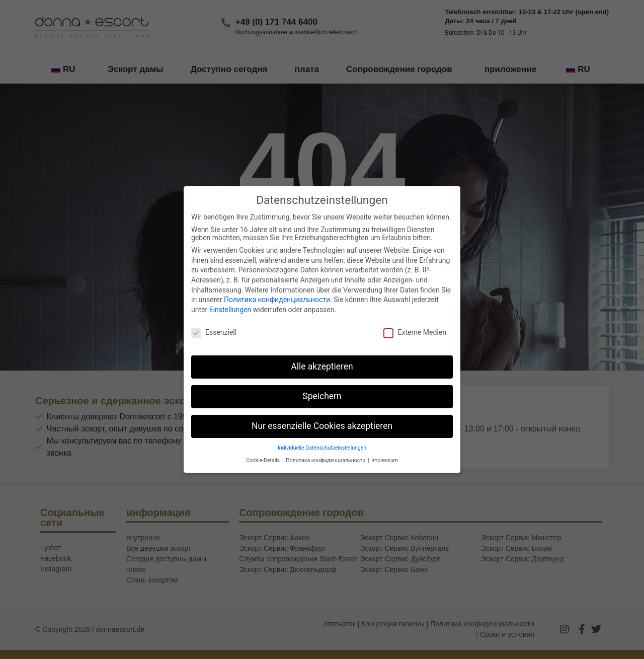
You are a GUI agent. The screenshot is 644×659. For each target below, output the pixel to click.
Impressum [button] (385, 460)
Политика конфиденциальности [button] (326, 460)
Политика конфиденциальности (277, 300)
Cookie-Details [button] (264, 460)
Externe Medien (415, 332)
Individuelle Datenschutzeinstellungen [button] (322, 448)
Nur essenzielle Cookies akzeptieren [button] (322, 426)
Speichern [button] (322, 396)
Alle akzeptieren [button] (322, 367)
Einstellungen (230, 310)
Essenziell (214, 332)
